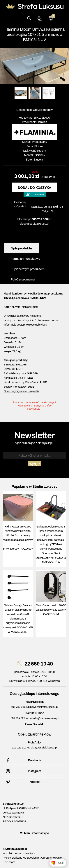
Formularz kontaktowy (25, 259)
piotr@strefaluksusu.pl (44, 748)
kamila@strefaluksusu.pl (44, 718)
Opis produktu (21, 248)
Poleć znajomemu (23, 279)
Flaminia (42, 122)
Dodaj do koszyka (34, 188)
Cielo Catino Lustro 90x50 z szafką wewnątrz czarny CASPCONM (51, 610)
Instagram (23, 771)
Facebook (23, 760)
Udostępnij (20, 202)
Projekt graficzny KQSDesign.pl (21, 858)
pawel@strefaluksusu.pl (44, 707)
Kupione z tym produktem (28, 269)
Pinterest (23, 782)
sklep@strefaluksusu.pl (34, 224)
